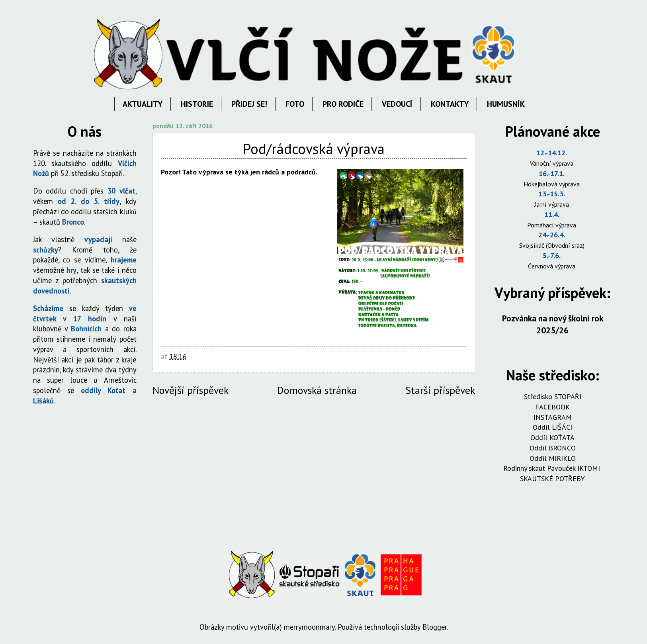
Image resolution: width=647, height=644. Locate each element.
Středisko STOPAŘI (553, 396)
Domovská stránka (317, 390)
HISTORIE (197, 104)
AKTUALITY (143, 104)
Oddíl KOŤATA (552, 437)
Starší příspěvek (440, 390)
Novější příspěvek (191, 390)
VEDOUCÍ (397, 104)
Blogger (435, 627)
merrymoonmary (309, 627)
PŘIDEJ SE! (249, 104)
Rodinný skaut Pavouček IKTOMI (553, 468)
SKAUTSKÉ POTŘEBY (552, 479)
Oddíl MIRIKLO (553, 458)
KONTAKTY (450, 104)
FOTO (295, 104)
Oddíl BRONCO (553, 448)
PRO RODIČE (343, 104)
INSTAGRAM (553, 417)
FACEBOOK (552, 407)
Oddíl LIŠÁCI (552, 427)
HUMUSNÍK (506, 104)
